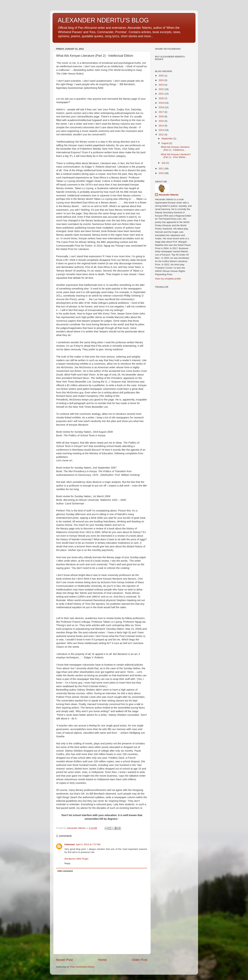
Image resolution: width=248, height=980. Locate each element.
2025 (162, 76)
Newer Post (64, 960)
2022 (162, 89)
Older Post (140, 960)
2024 (162, 80)
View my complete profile (168, 279)
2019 (162, 103)
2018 (162, 107)
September (167, 139)
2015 (162, 121)
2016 (162, 116)
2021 (162, 94)
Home (102, 960)
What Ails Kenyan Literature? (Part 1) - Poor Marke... (176, 156)
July (164, 163)
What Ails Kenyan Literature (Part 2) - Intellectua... (175, 148)
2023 (162, 85)
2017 (162, 112)
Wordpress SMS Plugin (76, 859)
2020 (162, 98)
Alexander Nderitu (168, 195)
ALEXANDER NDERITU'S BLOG (103, 20)
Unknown (70, 844)
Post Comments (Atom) (82, 967)
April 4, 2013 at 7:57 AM (88, 844)
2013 (162, 130)
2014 (162, 126)
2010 (162, 173)
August (165, 143)
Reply (67, 863)
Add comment (65, 871)
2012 (162, 135)
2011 (162, 169)
